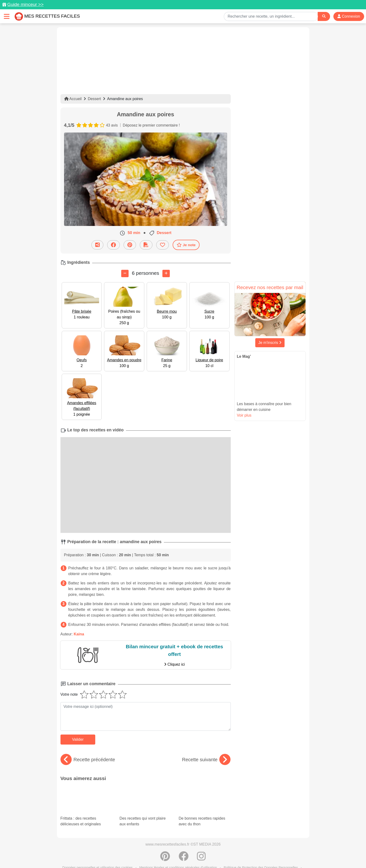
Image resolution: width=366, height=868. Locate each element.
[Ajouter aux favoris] (163, 245)
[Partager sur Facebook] (113, 245)
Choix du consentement (187, 854)
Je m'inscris (270, 343)
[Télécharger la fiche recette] (146, 245)
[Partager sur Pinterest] (130, 245)
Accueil (73, 99)
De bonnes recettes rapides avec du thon (203, 794)
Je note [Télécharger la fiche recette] (186, 245)
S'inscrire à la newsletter (230, 854)
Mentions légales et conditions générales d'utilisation (178, 849)
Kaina (79, 634)
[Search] (324, 16)
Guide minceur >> (25, 4)
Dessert (94, 99)
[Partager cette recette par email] (97, 245)
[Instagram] (201, 840)
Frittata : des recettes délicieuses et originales (86, 798)
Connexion (349, 16)
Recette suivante (206, 760)
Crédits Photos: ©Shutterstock (141, 854)
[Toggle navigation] (7, 16)
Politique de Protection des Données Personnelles (261, 849)
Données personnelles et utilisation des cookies (98, 849)
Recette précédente (88, 760)
